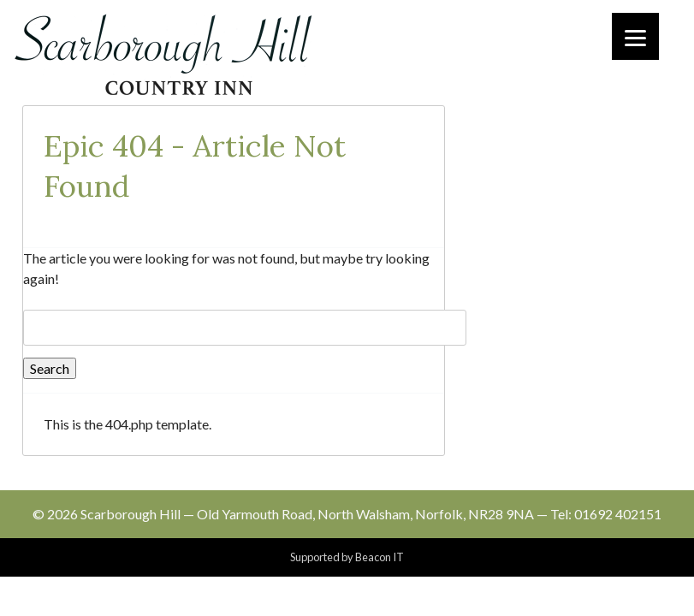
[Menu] (635, 36)
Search (50, 368)
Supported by (347, 557)
